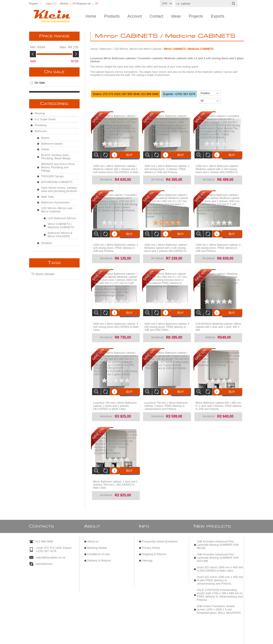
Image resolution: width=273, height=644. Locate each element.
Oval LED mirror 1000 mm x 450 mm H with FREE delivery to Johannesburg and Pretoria (220, 573)
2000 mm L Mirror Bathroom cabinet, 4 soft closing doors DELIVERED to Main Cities (116, 324)
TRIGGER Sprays (53, 176)
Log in (49, 4)
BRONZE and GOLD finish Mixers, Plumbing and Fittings (58, 167)
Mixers (45, 138)
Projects (196, 16)
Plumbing (41, 125)
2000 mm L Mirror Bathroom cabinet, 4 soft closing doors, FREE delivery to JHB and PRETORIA (167, 324)
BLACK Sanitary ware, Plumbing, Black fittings (56, 157)
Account (135, 16)
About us (93, 534)
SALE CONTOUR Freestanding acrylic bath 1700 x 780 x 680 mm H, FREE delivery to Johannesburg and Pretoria (220, 587)
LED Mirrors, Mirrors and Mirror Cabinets (138, 49)
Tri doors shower (43, 274)
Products (112, 16)
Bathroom (106, 49)
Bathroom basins (52, 144)
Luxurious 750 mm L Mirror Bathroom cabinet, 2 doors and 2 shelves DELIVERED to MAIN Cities (115, 402)
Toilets (45, 149)
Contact (157, 16)
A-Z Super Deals (45, 119)
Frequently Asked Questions (160, 534)
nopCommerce (147, 639)
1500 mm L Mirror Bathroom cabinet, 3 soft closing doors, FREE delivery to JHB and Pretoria (218, 246)
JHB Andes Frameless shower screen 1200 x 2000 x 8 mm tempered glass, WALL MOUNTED (219, 602)
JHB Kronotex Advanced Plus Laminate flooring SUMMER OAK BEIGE (218, 537)
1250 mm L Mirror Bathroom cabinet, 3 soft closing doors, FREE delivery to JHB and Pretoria (116, 246)
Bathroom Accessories (55, 202)
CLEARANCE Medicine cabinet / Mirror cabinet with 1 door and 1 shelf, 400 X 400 (218, 324)
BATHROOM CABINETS (57, 182)
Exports (218, 16)
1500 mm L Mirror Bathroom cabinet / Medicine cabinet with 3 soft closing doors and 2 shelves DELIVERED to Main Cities (166, 247)
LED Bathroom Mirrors (62, 218)
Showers (47, 243)
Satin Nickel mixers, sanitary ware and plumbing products (59, 189)
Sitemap (147, 553)
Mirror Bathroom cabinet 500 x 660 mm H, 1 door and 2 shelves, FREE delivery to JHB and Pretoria (219, 402)
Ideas (176, 16)
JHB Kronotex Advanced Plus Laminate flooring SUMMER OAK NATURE (218, 550)
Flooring (40, 113)
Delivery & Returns (99, 553)
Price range (54, 36)
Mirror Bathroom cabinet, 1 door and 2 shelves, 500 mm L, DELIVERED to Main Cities (115, 479)
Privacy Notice (151, 540)
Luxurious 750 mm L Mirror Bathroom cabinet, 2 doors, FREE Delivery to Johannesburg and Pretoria (166, 402)
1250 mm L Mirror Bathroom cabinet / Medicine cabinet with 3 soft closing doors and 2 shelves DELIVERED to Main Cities (217, 170)
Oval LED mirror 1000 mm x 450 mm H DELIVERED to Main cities (220, 561)
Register (34, 4)
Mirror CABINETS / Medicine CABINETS (61, 226)
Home (91, 16)
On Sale (54, 72)
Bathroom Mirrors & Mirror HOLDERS (60, 235)
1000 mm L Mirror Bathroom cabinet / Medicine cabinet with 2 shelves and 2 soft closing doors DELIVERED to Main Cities (116, 170)
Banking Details (97, 540)
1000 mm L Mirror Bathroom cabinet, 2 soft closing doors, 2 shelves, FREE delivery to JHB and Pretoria (167, 168)
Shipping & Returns (154, 547)
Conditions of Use (99, 547)
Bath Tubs (48, 197)
